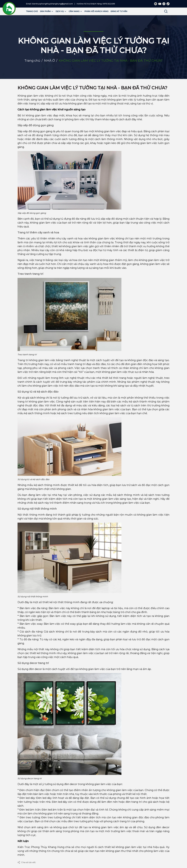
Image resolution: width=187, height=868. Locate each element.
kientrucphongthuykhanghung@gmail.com (52, 4)
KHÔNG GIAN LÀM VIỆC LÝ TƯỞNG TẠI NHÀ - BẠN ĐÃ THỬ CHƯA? (92, 88)
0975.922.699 (109, 4)
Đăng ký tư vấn (119, 11)
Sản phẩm (47, 11)
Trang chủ (32, 11)
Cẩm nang (75, 11)
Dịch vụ (61, 11)
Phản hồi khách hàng (96, 11)
